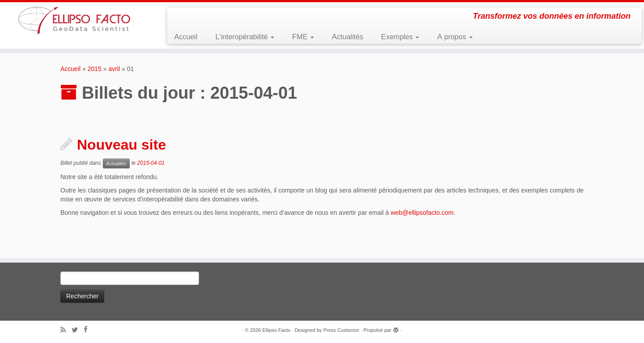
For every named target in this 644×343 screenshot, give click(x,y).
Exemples (400, 37)
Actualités (347, 37)
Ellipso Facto (277, 330)
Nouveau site (121, 145)
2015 (95, 69)
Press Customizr (341, 330)
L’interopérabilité (245, 37)
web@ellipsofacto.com (422, 213)
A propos (455, 37)
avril (114, 69)
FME (303, 37)
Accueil (186, 37)
